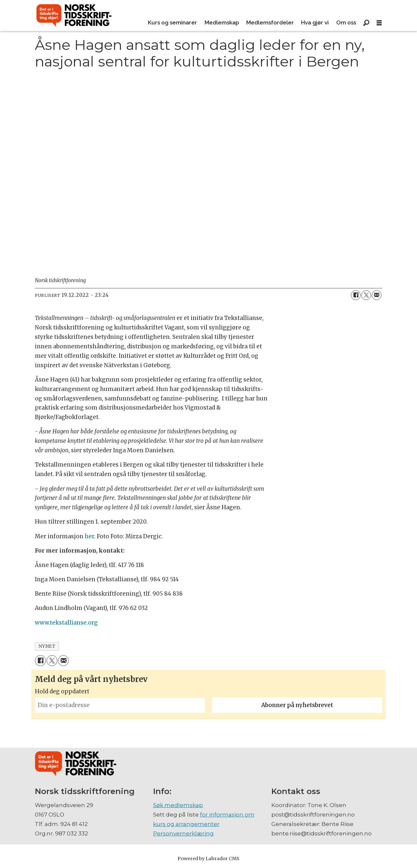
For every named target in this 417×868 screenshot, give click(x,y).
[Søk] (366, 23)
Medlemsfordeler (270, 22)
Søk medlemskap (178, 805)
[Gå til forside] (74, 16)
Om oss (346, 22)
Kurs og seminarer (173, 22)
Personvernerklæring (183, 833)
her (89, 536)
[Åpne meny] (379, 23)
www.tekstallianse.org (66, 623)
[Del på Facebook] (356, 295)
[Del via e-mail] (377, 295)
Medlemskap (222, 22)
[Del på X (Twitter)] (366, 295)
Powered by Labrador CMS (208, 859)
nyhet (47, 646)
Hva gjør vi (315, 22)
